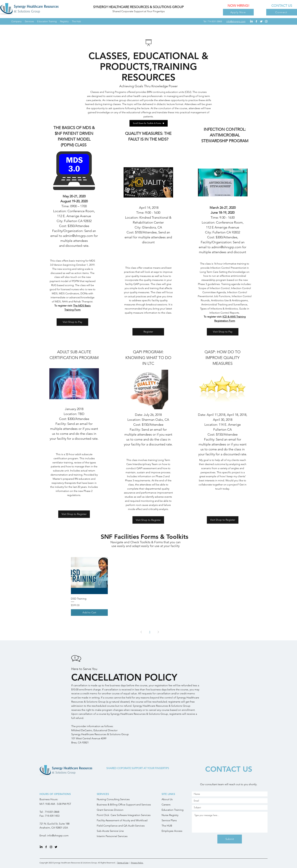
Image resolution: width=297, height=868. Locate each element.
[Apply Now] (238, 12)
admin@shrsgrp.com (226, 247)
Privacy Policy (137, 863)
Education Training (173, 810)
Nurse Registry (170, 815)
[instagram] (266, 21)
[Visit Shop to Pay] (72, 322)
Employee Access (172, 831)
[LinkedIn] (251, 21)
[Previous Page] (141, 632)
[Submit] (230, 839)
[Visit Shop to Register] (74, 514)
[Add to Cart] (89, 613)
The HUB (167, 826)
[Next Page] (158, 632)
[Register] (148, 332)
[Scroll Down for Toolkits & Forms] (149, 123)
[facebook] (256, 21)
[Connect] (282, 12)
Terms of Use (123, 863)
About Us (167, 799)
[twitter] (261, 21)
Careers (166, 805)
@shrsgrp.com (60, 835)
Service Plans (169, 820)
